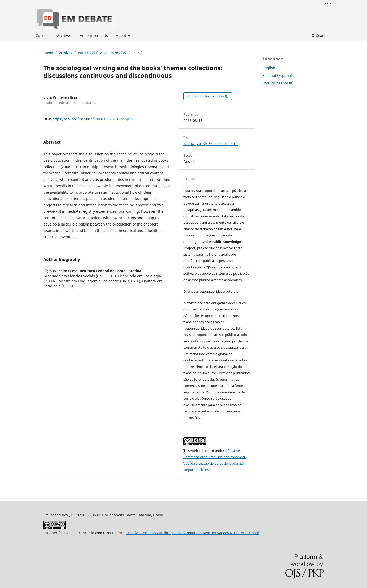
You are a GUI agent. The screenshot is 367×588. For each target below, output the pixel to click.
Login (327, 4)
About (122, 36)
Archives (64, 36)
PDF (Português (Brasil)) (209, 96)
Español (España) (277, 75)
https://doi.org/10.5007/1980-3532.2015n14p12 (93, 119)
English (269, 68)
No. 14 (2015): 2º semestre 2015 (102, 53)
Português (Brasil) (278, 83)
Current (42, 36)
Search (320, 36)
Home (48, 53)
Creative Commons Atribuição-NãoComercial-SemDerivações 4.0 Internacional (192, 533)
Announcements (94, 36)
